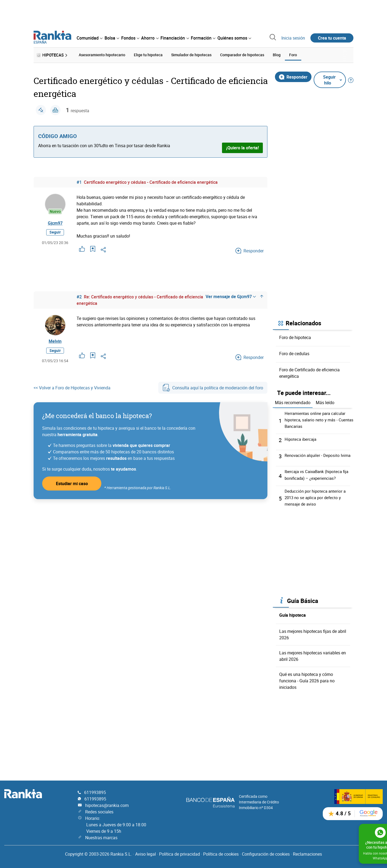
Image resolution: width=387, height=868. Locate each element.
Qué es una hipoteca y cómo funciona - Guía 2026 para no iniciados (307, 683)
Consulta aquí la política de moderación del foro (213, 390)
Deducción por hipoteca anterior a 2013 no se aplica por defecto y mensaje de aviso (317, 500)
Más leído (325, 402)
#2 (79, 296)
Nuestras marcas (101, 838)
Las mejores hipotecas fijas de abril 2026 (313, 637)
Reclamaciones (307, 854)
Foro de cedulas (294, 352)
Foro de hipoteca (295, 336)
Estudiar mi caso (72, 485)
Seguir (55, 234)
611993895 (95, 792)
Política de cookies (221, 854)
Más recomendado (293, 402)
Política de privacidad (180, 854)
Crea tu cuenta (332, 38)
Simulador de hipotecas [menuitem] (191, 54)
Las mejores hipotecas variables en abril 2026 (313, 658)
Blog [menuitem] (277, 54)
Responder (293, 76)
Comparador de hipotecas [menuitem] (242, 54)
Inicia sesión (293, 38)
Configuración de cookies (266, 854)
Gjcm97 (55, 223)
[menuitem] (89, 38)
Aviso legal (146, 854)
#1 (79, 181)
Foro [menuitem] (293, 54)
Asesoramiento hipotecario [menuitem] (102, 54)
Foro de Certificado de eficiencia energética (309, 372)
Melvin (55, 341)
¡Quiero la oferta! (242, 147)
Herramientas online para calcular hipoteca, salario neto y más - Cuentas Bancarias (317, 419)
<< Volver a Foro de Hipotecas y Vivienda (72, 390)
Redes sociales (99, 812)
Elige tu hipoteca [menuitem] (148, 54)
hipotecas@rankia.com (107, 805)
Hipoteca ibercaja (301, 438)
